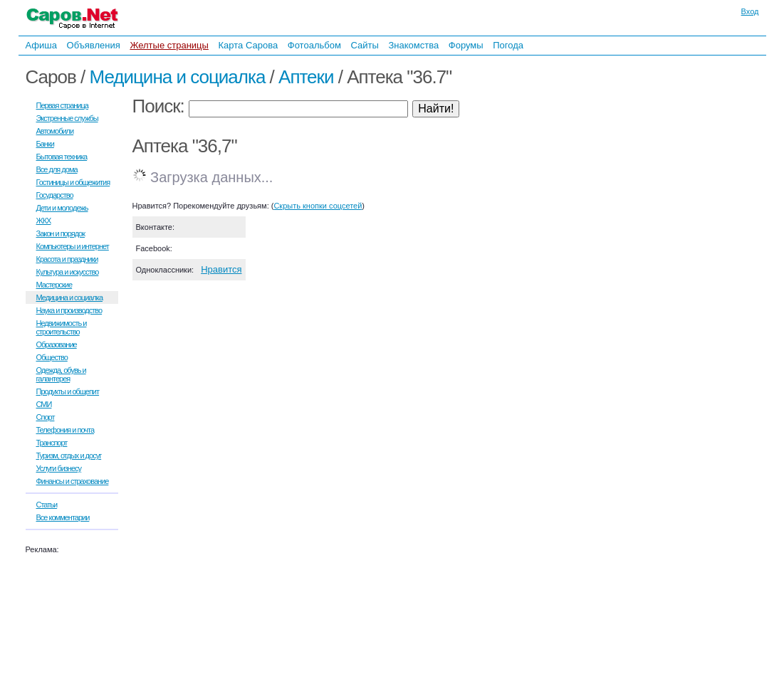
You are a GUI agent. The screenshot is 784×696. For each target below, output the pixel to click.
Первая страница (62, 105)
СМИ (44, 404)
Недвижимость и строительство (62, 327)
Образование (57, 344)
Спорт (46, 417)
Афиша (41, 45)
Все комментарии (63, 517)
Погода (508, 45)
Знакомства (413, 45)
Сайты (364, 45)
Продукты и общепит (68, 391)
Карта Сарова (249, 45)
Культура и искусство (68, 272)
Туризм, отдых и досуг (69, 455)
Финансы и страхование (73, 481)
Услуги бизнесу (59, 468)
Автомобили (55, 131)
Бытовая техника (62, 157)
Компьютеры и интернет (73, 246)
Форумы (466, 45)
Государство (55, 195)
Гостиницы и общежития (73, 182)
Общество (52, 357)
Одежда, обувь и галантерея (61, 374)
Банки (45, 144)
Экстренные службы (67, 118)
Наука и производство (69, 310)
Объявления (94, 45)
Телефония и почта (66, 430)
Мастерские (54, 285)
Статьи (47, 505)
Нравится (221, 269)
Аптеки (306, 77)
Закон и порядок (61, 233)
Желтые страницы (169, 45)
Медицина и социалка (177, 77)
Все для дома (57, 169)
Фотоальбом (314, 45)
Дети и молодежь (62, 208)
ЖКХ (44, 221)
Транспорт (52, 443)
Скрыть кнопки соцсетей (318, 206)
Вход (750, 11)
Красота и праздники (67, 259)
